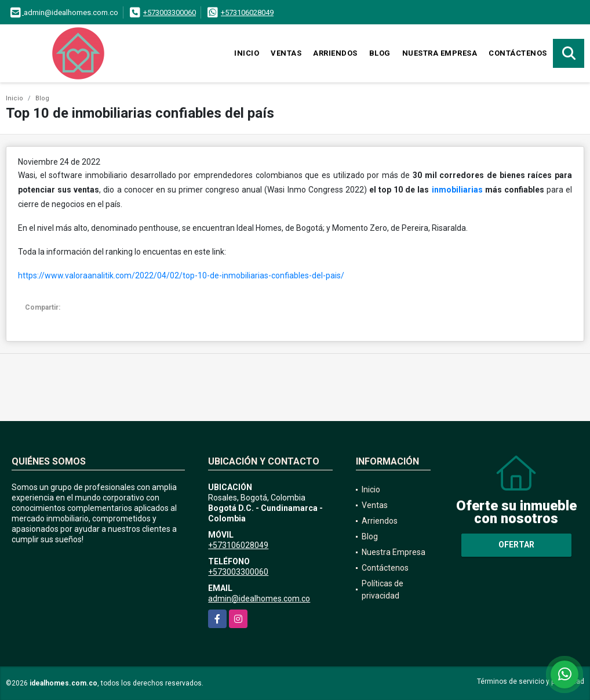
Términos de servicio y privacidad (531, 681)
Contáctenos (518, 53)
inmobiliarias (457, 190)
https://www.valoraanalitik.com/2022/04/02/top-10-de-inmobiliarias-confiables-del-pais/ (181, 275)
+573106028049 (247, 12)
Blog (380, 53)
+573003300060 (170, 12)
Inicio (247, 53)
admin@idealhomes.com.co (259, 599)
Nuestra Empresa (440, 53)
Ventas (286, 53)
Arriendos (335, 53)
